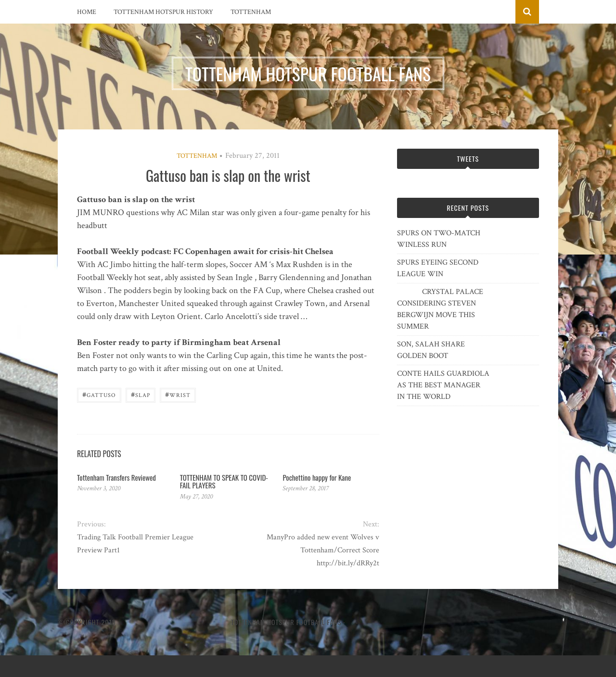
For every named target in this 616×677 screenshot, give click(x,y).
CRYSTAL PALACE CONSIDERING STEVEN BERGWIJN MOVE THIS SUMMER (440, 309)
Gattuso (99, 394)
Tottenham (251, 12)
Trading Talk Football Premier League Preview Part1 (135, 544)
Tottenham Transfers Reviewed (116, 477)
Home (87, 12)
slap (141, 394)
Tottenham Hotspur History (163, 12)
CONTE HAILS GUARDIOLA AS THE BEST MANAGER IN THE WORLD (443, 385)
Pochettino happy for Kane (317, 477)
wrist (178, 394)
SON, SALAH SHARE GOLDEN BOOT (431, 350)
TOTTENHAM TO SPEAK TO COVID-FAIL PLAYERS (224, 481)
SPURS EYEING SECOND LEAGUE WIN (438, 268)
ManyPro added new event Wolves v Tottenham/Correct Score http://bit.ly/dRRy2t (323, 550)
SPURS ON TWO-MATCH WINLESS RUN (439, 239)
